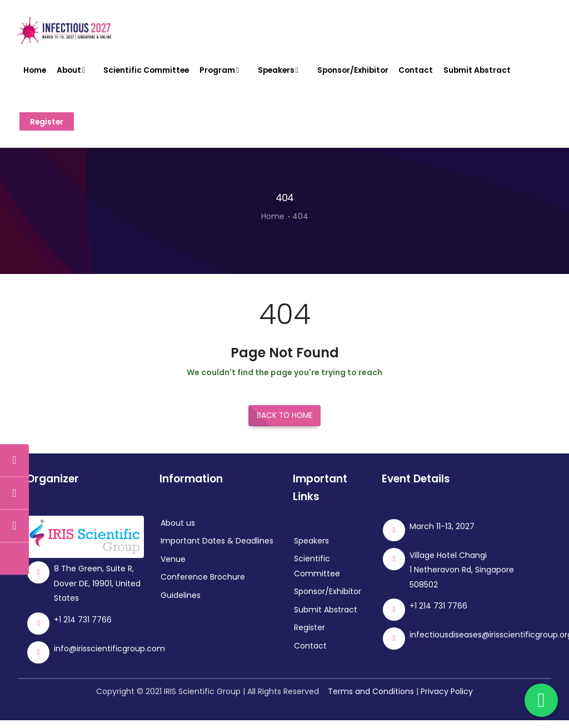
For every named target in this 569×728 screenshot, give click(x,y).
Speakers (285, 72)
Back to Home (285, 424)
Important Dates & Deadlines (217, 549)
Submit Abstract (485, 72)
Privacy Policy (447, 699)
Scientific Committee (149, 72)
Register (48, 128)
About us (178, 531)
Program (225, 72)
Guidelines (181, 604)
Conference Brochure (203, 585)
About (74, 72)
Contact (424, 72)
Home (35, 72)
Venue (173, 567)
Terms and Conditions (371, 699)
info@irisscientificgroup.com (109, 656)
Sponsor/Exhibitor (359, 72)
